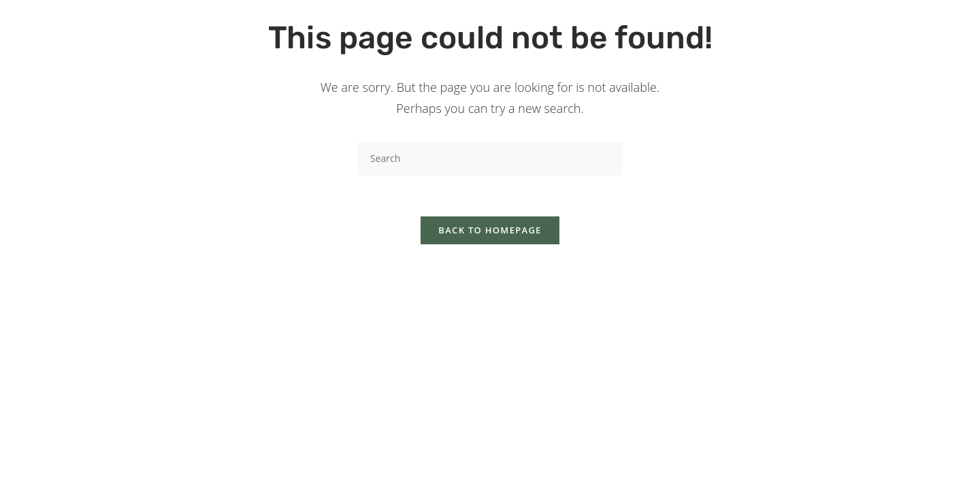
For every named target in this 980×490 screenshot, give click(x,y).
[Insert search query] (490, 158)
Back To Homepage (490, 230)
